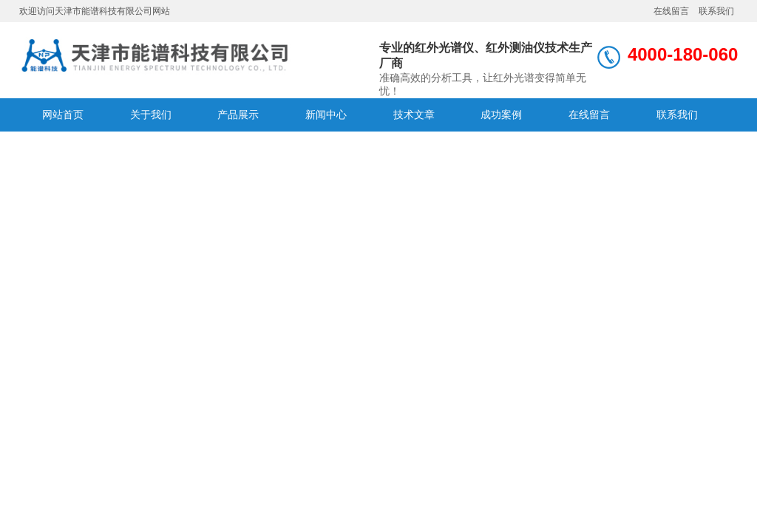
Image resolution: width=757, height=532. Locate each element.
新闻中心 (326, 115)
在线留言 (671, 11)
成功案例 (501, 115)
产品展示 (238, 115)
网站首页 (63, 115)
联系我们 (716, 11)
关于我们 (151, 115)
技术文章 (414, 115)
